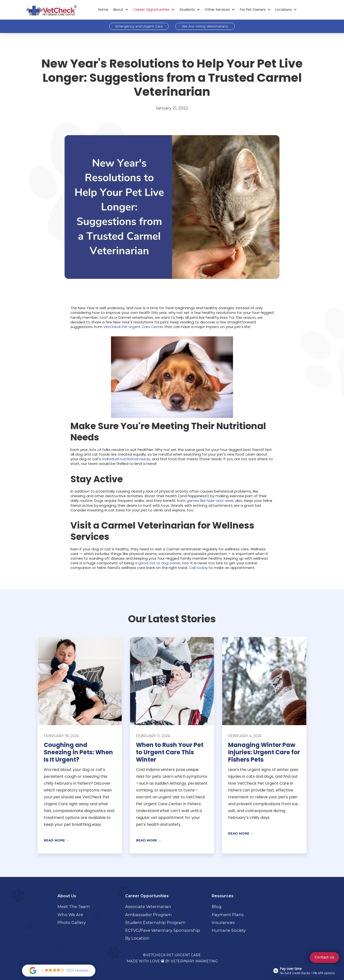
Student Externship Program (155, 922)
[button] (121, 10)
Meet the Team (74, 907)
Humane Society (229, 930)
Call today (198, 568)
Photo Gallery (72, 922)
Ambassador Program (149, 915)
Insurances (223, 922)
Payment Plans (228, 915)
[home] (51, 10)
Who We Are (70, 915)
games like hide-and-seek (210, 501)
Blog (217, 907)
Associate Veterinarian (148, 907)
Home (103, 10)
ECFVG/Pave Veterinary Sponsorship (163, 930)
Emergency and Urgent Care (139, 26)
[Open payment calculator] (305, 971)
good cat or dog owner (159, 563)
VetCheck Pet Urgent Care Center (133, 327)
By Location (137, 938)
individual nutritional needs (126, 459)
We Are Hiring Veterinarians (205, 26)
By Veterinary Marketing (191, 961)
